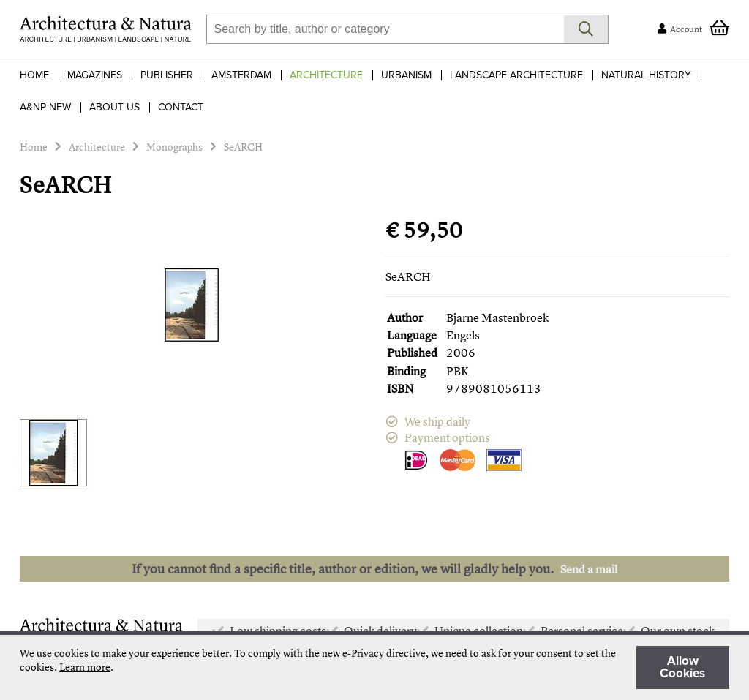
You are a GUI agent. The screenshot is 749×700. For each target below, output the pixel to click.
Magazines (95, 75)
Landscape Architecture (516, 75)
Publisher (167, 75)
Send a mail (589, 569)
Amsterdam (241, 75)
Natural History (646, 75)
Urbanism (406, 75)
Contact (181, 107)
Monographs (174, 147)
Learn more (85, 667)
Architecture (326, 75)
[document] (374, 667)
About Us (114, 107)
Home (34, 75)
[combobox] (385, 29)
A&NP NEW (45, 107)
